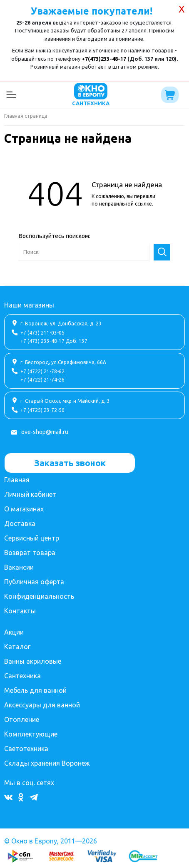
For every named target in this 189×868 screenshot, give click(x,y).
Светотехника (26, 749)
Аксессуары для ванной (42, 705)
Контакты (20, 611)
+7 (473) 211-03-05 (42, 333)
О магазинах (24, 509)
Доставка (20, 523)
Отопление (22, 719)
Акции (14, 632)
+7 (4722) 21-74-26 (42, 380)
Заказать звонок (70, 463)
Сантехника (22, 676)
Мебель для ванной (35, 690)
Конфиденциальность (39, 596)
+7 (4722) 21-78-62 (42, 371)
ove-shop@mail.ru (45, 432)
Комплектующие (31, 734)
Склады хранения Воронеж (47, 763)
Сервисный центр (32, 538)
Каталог (17, 647)
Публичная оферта (34, 582)
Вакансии (19, 567)
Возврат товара (30, 553)
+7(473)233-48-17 (104, 59)
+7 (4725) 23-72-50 (42, 410)
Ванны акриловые (33, 661)
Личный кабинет (30, 494)
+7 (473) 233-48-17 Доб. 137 (54, 341)
